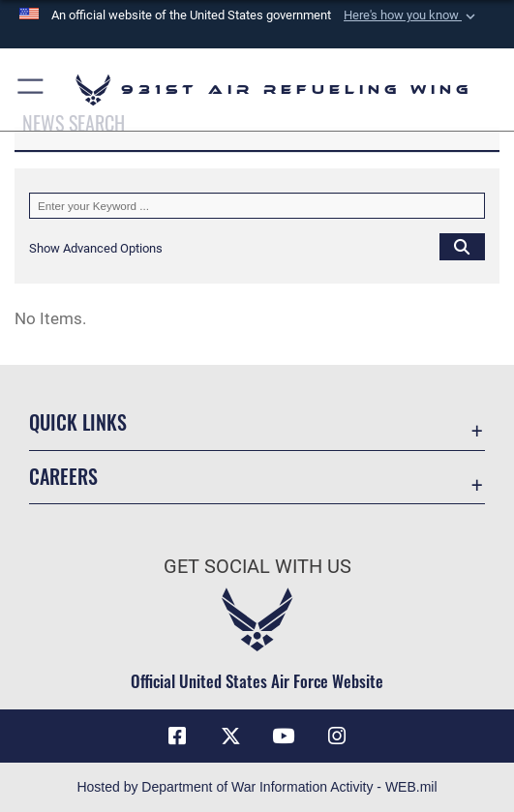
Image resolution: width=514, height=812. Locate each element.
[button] (411, 15)
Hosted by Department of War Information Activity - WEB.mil (257, 787)
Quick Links (78, 422)
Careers (63, 476)
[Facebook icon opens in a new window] (177, 737)
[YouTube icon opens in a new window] (284, 737)
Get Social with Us (257, 567)
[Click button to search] (462, 246)
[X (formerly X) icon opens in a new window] (230, 737)
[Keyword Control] (257, 206)
